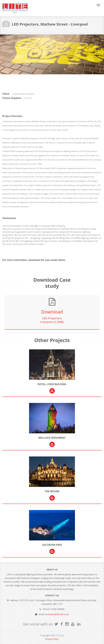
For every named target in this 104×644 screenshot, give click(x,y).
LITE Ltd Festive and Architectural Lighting (15, 8)
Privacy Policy (52, 639)
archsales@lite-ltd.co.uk (57, 614)
